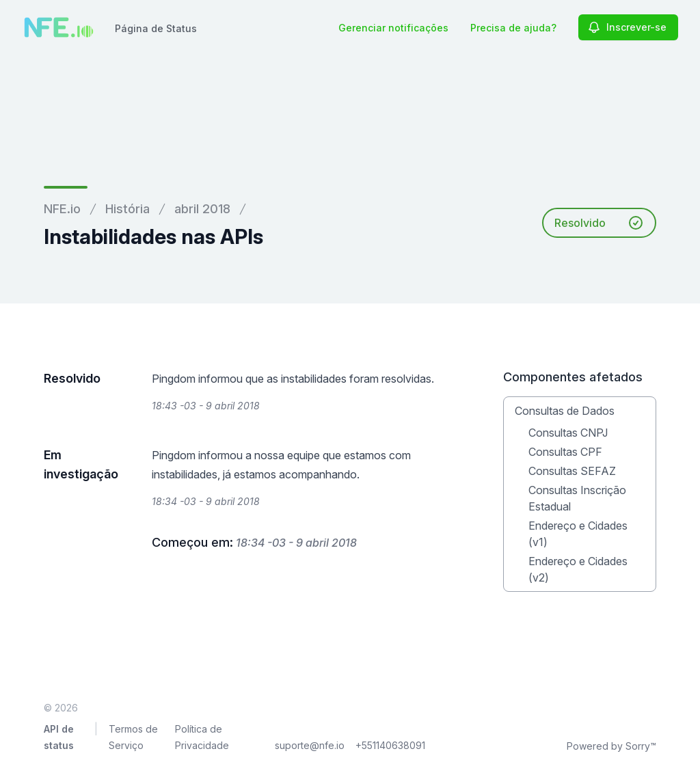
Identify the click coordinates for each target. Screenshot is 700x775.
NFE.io (62, 209)
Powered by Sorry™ (611, 746)
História (127, 209)
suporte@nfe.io (310, 745)
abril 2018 (202, 209)
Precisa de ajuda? (513, 28)
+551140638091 (390, 745)
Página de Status (156, 28)
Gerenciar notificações (393, 28)
